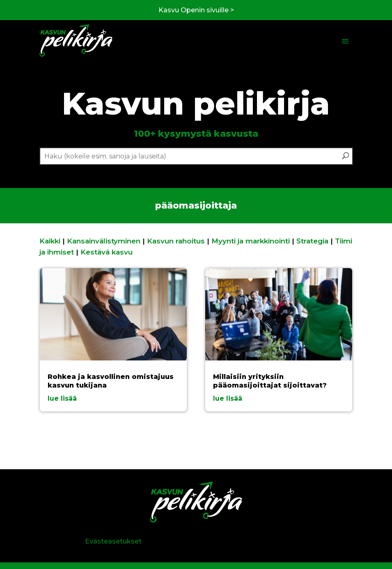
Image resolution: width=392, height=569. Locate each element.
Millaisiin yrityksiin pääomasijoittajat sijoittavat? (270, 381)
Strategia (312, 241)
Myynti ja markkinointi (251, 241)
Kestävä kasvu (107, 252)
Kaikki (50, 241)
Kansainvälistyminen (104, 241)
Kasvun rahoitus (176, 241)
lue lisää (62, 398)
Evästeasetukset (113, 541)
